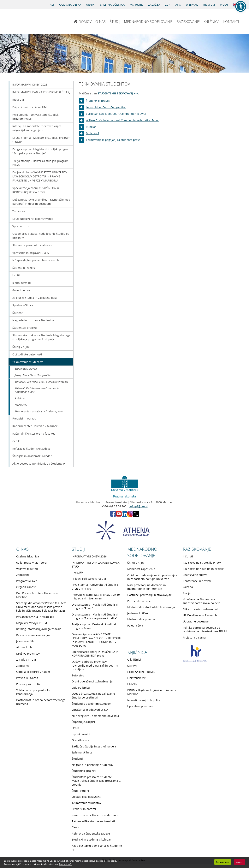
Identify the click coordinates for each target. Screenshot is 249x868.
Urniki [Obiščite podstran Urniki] (16, 275)
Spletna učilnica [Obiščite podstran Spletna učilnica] (23, 305)
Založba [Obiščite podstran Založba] (188, 587)
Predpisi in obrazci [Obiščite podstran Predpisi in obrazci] (24, 418)
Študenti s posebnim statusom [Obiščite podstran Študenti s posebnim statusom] (32, 245)
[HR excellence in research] (195, 661)
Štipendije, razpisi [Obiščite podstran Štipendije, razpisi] (24, 268)
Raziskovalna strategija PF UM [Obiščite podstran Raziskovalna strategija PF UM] (202, 563)
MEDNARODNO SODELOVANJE (148, 21)
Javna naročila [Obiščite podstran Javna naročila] (25, 641)
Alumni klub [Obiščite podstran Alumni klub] (24, 647)
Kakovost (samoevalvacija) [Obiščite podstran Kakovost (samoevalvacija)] (33, 635)
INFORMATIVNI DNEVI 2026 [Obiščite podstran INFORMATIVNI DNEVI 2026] (30, 84)
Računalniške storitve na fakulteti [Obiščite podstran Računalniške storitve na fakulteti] (34, 434)
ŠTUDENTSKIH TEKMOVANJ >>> (118, 93)
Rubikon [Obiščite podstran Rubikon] (91, 127)
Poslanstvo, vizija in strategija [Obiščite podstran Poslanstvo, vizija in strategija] (35, 617)
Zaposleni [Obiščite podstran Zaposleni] (23, 575)
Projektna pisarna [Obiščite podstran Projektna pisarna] (194, 637)
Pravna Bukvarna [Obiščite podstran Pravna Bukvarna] (27, 678)
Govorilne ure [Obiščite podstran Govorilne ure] (21, 290)
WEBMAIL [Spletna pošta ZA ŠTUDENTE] (192, 5)
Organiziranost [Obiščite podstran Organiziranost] (26, 587)
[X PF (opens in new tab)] (136, 516)
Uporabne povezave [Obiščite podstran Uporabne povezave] (196, 621)
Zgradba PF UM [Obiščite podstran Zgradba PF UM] (26, 660)
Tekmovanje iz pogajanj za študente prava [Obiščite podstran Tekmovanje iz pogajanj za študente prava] (113, 140)
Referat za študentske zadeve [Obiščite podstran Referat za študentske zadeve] (31, 449)
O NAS (101, 21)
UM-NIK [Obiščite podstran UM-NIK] (132, 684)
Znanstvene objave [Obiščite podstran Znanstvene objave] (195, 575)
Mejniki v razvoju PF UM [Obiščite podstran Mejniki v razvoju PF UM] (32, 623)
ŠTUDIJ (115, 21)
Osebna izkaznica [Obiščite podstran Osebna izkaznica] (28, 556)
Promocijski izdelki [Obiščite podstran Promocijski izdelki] (28, 684)
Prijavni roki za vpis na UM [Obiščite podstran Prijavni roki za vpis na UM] (30, 107)
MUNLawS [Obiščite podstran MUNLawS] (92, 133)
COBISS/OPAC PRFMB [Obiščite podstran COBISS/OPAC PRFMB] (141, 672)
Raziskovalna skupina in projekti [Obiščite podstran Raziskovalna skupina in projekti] (204, 569)
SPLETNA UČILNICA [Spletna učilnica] (112, 5)
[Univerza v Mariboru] (21, 20)
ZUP (168, 5)
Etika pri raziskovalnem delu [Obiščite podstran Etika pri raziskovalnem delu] (201, 609)
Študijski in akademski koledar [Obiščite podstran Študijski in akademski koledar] (32, 456)
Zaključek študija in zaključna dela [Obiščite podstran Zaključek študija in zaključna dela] (35, 298)
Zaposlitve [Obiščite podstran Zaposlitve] (23, 666)
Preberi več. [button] (65, 864)
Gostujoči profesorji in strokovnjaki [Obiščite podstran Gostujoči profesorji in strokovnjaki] (150, 595)
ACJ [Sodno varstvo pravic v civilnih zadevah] (52, 5)
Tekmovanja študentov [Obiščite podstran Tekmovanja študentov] (27, 362)
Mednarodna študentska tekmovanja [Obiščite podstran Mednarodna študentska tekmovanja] (151, 607)
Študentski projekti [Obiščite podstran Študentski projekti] (25, 328)
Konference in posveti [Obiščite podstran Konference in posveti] (197, 581)
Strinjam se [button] (223, 862)
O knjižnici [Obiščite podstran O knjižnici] (134, 660)
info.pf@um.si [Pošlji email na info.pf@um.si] (139, 506)
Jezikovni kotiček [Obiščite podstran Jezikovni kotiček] (138, 613)
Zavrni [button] (240, 862)
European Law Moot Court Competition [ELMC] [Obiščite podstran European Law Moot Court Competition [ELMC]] (116, 114)
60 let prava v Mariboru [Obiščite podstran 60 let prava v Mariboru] (31, 563)
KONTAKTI (231, 21)
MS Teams (136, 5)
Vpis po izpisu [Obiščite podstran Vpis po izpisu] (21, 226)
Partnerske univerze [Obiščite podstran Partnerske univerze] (140, 601)
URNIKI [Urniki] (91, 5)
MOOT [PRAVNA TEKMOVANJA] (224, 5)
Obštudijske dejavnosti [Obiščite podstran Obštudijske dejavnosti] (27, 354)
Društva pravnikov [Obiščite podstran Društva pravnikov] (28, 654)
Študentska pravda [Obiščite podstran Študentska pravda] (98, 101)
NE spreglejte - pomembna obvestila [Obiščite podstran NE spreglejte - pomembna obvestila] (36, 260)
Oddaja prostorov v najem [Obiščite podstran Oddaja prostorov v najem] (33, 672)
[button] (241, 6)
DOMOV (83, 21)
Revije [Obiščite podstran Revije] (187, 593)
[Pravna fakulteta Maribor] (54, 20)
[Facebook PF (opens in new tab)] (113, 516)
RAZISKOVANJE (188, 21)
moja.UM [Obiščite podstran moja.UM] (18, 100)
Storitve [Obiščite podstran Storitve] (132, 666)
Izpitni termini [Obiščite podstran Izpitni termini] (22, 283)
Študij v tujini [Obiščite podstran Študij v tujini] (21, 347)
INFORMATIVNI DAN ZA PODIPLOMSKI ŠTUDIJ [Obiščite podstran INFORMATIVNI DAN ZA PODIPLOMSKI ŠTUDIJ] (41, 92)
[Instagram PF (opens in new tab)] (130, 516)
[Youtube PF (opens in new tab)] (119, 516)
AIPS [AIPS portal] (178, 5)
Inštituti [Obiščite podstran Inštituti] (188, 556)
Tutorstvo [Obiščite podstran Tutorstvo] (18, 211)
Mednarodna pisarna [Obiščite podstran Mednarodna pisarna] (141, 619)
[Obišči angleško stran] (236, 4)
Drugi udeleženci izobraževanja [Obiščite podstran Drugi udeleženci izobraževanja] (33, 219)
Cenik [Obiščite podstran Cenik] (16, 441)
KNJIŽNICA (211, 21)
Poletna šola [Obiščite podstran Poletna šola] (135, 625)
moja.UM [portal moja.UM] (209, 5)
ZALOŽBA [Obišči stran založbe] (154, 5)
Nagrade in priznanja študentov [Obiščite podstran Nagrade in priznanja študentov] (33, 320)
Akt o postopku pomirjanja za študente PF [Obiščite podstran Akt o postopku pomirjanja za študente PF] (39, 464)
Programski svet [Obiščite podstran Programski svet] (27, 581)
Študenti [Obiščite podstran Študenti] (18, 313)
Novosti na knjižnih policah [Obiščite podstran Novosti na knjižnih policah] (145, 700)
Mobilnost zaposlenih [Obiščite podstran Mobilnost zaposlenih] (141, 569)
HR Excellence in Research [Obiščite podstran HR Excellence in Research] (200, 615)
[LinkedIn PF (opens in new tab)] (124, 516)
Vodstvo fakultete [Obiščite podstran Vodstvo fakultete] (27, 569)
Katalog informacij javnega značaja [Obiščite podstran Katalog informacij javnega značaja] (39, 629)
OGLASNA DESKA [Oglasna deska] (70, 5)
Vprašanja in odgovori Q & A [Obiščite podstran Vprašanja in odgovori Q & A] (31, 253)
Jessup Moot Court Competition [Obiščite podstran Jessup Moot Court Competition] (106, 107)
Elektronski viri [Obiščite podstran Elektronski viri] (137, 678)
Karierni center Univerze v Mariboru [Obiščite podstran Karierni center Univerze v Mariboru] (36, 426)
